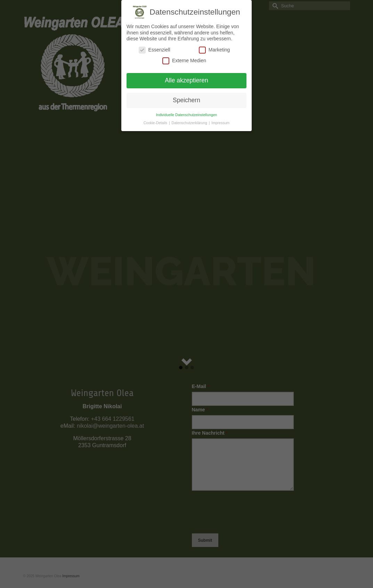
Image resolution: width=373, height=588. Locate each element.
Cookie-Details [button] (156, 123)
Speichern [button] (186, 100)
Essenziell (155, 50)
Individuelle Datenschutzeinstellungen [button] (187, 115)
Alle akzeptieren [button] (186, 80)
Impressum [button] (220, 123)
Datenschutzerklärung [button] (190, 123)
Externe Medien (184, 61)
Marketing (214, 50)
